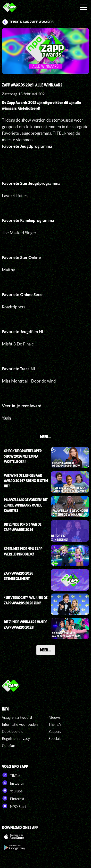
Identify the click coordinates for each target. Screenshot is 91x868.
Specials (55, 738)
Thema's (55, 724)
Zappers (55, 731)
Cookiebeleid (13, 731)
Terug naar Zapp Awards (31, 22)
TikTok (11, 775)
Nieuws (55, 717)
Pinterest (13, 798)
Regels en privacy (16, 738)
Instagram (14, 783)
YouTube (12, 790)
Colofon (8, 745)
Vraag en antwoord (17, 717)
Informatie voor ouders (20, 724)
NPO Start (14, 806)
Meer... (46, 650)
